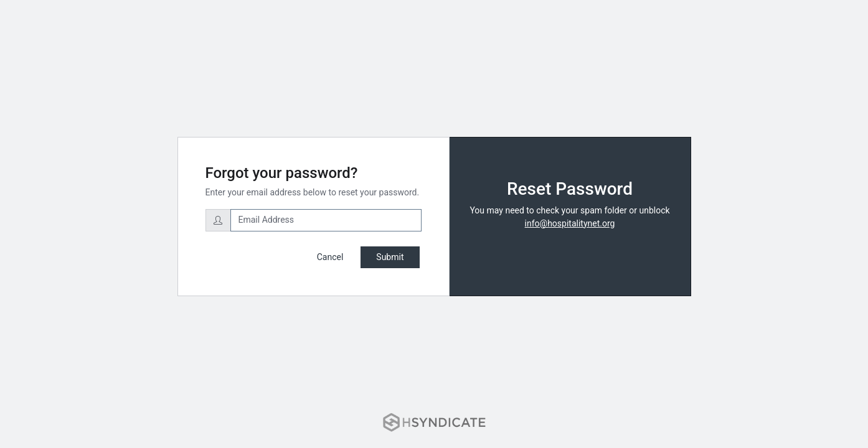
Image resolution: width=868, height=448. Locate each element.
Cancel (330, 257)
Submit (390, 257)
